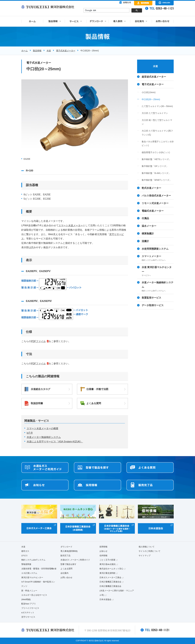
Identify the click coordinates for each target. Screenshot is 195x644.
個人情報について (147, 547)
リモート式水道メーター (155, 203)
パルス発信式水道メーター (156, 196)
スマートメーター (158, 258)
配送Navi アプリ (29, 604)
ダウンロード (66, 547)
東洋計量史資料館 (107, 573)
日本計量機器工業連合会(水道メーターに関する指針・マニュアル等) (117, 591)
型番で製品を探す (68, 564)
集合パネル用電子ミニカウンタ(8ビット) (158, 143)
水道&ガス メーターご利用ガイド (75, 560)
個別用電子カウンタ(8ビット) (156, 152)
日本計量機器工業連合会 (110, 582)
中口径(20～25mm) (151, 99)
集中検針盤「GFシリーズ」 (155, 166)
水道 (49, 51)
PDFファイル (38, 341)
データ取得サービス (153, 305)
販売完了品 (65, 556)
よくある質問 (94, 403)
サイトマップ (145, 556)
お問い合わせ (66, 577)
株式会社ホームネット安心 (111, 569)
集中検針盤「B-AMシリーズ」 (156, 173)
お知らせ (103, 551)
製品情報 (37, 51)
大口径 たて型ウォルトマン (155, 113)
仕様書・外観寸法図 (97, 389)
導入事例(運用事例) (69, 551)
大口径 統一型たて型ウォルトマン (157, 122)
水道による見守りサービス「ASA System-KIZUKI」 (55, 442)
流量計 (145, 241)
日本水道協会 (105, 599)
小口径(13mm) (149, 92)
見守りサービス (28, 617)
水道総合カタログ (41, 389)
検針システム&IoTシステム (33, 560)
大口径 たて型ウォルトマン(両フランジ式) (157, 133)
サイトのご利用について (150, 551)
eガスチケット (28, 613)
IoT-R (30, 433)
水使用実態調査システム (155, 249)
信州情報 (103, 556)
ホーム (25, 51)
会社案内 (64, 573)
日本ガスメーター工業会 (110, 577)
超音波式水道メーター (154, 77)
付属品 (145, 218)
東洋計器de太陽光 (108, 564)
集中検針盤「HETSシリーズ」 (156, 159)
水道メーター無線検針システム (44, 437)
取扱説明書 (37, 403)
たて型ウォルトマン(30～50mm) (157, 106)
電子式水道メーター (66, 51)
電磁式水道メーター (153, 211)
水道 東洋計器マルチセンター (158, 272)
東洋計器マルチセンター (32, 577)
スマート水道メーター (71, 225)
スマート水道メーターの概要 (43, 428)
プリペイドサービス (30, 608)
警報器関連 (26, 564)
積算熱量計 (148, 234)
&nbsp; (113, 11)
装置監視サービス (151, 298)
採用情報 (103, 547)
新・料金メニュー (29, 591)
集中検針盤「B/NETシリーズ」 (157, 180)
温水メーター (149, 226)
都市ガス (25, 551)
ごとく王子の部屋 (107, 560)
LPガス (25, 556)
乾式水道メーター (151, 188)
